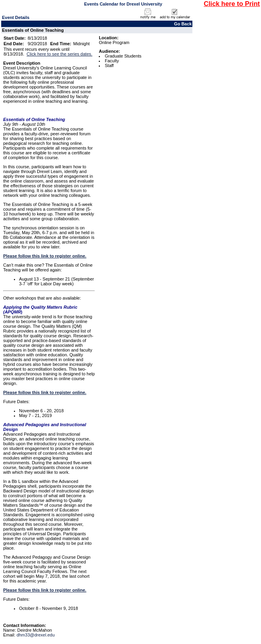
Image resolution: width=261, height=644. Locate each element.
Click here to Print (232, 4)
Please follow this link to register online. (45, 256)
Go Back (183, 24)
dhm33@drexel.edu (36, 635)
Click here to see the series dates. (59, 54)
